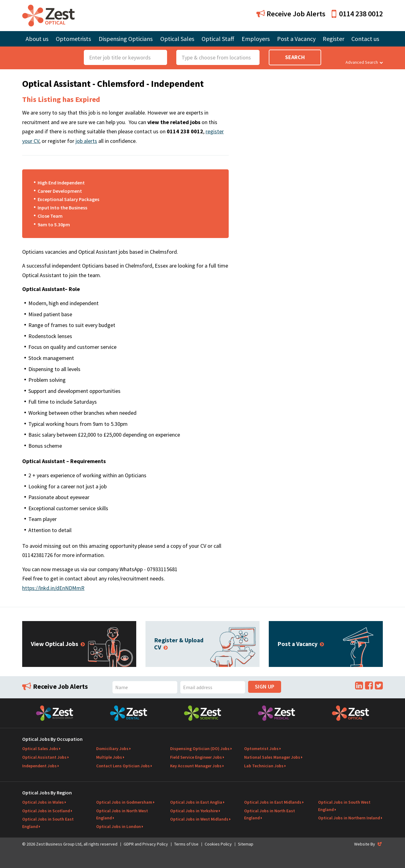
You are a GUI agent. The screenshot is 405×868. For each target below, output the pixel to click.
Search (295, 57)
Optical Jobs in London (119, 826)
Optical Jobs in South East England (48, 823)
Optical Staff (218, 39)
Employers (256, 39)
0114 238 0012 (357, 14)
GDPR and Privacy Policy (146, 844)
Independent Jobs (39, 766)
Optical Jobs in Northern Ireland (349, 818)
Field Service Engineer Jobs (196, 757)
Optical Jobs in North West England (122, 814)
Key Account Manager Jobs (196, 766)
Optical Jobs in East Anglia (196, 802)
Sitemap (246, 844)
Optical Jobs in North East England (270, 814)
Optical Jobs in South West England (344, 806)
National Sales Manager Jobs (272, 757)
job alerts (86, 141)
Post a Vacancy (296, 39)
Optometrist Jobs (261, 749)
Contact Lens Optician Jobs (123, 766)
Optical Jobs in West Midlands (199, 819)
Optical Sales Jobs (40, 749)
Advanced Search (364, 62)
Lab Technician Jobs (264, 766)
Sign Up (265, 686)
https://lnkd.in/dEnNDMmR (53, 588)
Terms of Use (186, 844)
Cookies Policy (218, 844)
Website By (368, 844)
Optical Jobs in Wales (43, 802)
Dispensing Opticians (126, 39)
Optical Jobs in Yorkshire (194, 811)
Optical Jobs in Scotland (46, 811)
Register (333, 39)
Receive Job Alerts (291, 14)
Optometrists (73, 39)
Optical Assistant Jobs (44, 757)
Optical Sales (177, 39)
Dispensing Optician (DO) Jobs (200, 749)
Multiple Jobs (109, 757)
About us (37, 39)
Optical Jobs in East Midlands (273, 802)
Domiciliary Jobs (112, 749)
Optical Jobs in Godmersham (124, 802)
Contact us (365, 39)
